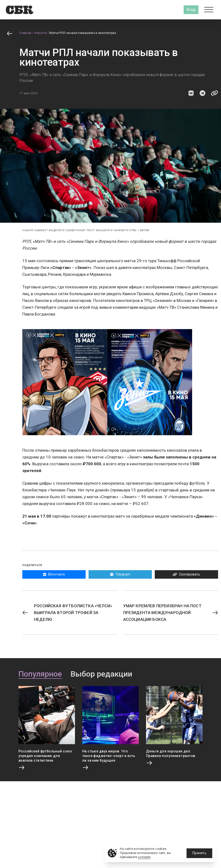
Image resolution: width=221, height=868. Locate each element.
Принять (199, 853)
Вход (191, 10)
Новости (41, 33)
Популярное (40, 674)
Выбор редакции (101, 674)
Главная (25, 33)
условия (144, 857)
